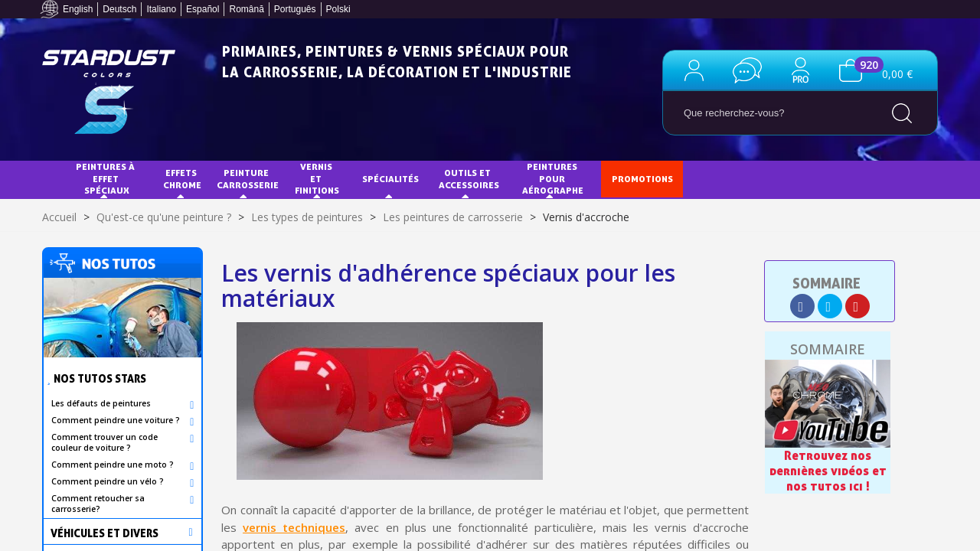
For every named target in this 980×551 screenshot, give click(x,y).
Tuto (722, 179)
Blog (782, 179)
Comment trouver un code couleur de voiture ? (105, 442)
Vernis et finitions (317, 178)
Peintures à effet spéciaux (106, 178)
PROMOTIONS (642, 179)
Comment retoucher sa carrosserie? (98, 504)
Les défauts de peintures (101, 403)
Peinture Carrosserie (248, 179)
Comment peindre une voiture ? (116, 420)
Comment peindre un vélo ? (108, 481)
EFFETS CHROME (182, 179)
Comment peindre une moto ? (113, 465)
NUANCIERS (97, 215)
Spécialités (390, 179)
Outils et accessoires (469, 179)
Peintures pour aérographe (553, 178)
